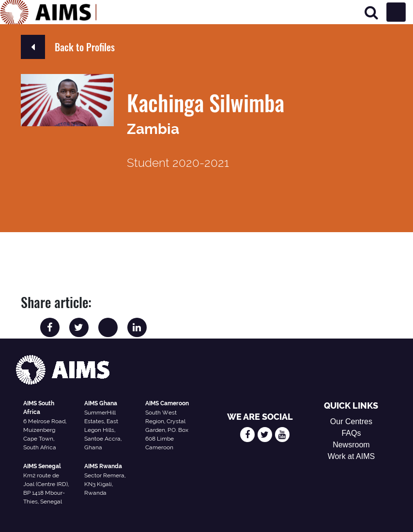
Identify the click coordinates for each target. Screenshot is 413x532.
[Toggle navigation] (396, 12)
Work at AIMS (352, 456)
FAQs (351, 433)
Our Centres (351, 421)
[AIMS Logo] (48, 12)
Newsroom (351, 445)
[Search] (371, 12)
